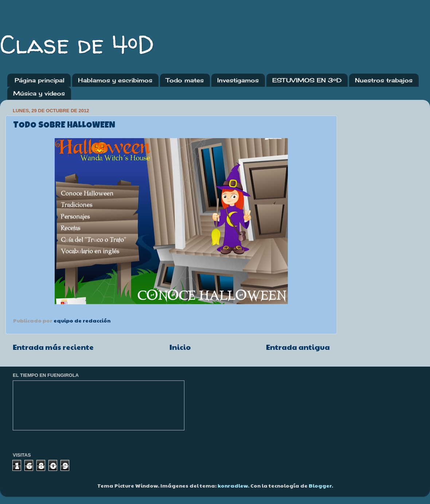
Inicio (180, 347)
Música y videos (39, 93)
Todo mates (185, 80)
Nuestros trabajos (384, 80)
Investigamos (238, 80)
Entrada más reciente (53, 347)
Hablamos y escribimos (115, 80)
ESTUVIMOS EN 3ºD (307, 80)
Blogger (320, 485)
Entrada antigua (298, 347)
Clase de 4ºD (77, 44)
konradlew (233, 485)
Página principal (40, 80)
